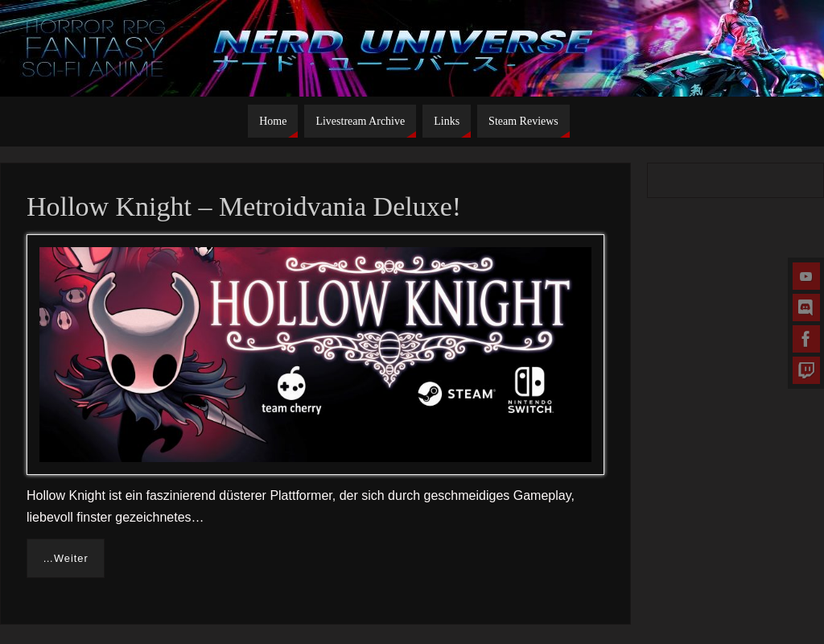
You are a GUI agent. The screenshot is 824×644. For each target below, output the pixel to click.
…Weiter (66, 558)
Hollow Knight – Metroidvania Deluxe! (244, 206)
